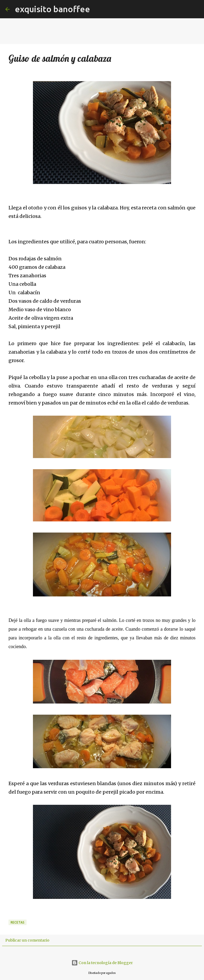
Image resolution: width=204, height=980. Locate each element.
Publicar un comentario (27, 940)
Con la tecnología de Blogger (102, 963)
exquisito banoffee (52, 9)
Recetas (18, 922)
